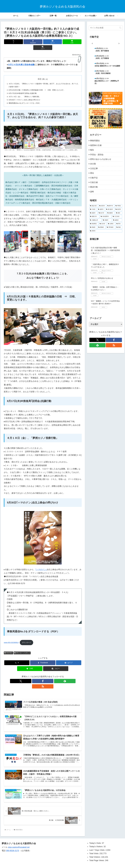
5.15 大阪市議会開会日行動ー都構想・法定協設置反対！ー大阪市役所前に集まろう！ (105, 250)
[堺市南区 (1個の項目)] (110, 227)
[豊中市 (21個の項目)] (110, 206)
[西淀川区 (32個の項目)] (94, 206)
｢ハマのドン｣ (41, 565)
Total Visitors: (95, 850)
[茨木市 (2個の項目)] (103, 224)
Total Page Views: (97, 853)
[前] (92, 44)
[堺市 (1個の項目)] (119, 224)
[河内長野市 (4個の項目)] (106, 217)
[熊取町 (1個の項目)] (101, 227)
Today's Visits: (96, 836)
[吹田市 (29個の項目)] (102, 206)
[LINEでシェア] (56, 42)
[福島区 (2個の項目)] (117, 220)
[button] (69, 42)
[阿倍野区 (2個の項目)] (94, 224)
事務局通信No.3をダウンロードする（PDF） (26, 98)
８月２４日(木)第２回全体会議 (21, 59)
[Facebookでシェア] (30, 42)
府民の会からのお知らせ (22, 648)
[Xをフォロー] (35, 676)
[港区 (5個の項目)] (119, 213)
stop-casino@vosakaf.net (19, 840)
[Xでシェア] (17, 42)
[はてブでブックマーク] (43, 42)
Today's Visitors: (96, 839)
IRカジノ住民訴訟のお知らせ (102, 278)
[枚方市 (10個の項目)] (102, 213)
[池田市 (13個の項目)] (101, 209)
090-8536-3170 (13, 843)
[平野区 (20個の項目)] (118, 206)
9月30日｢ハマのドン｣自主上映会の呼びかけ (25, 95)
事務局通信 (9, 648)
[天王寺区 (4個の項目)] (117, 217)
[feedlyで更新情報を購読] (45, 676)
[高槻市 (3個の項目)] (107, 220)
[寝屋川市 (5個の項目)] (94, 217)
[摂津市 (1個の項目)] (106, 231)
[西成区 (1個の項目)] (93, 227)
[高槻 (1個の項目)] (119, 227)
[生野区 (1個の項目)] (111, 224)
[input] (106, 28)
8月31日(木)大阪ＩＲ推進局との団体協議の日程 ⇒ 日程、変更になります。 (39, 85)
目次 (40, 73)
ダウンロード (26, 638)
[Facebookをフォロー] (40, 676)
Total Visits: (94, 846)
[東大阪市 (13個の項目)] (110, 209)
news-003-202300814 (11, 638)
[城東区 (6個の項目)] (111, 213)
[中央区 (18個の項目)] (93, 209)
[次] (119, 44)
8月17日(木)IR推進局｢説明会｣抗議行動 (24, 88)
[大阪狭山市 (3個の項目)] (95, 220)
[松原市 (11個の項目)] (118, 209)
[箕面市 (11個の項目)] (93, 213)
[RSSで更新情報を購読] (50, 676)
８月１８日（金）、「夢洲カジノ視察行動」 (26, 91)
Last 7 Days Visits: (97, 843)
